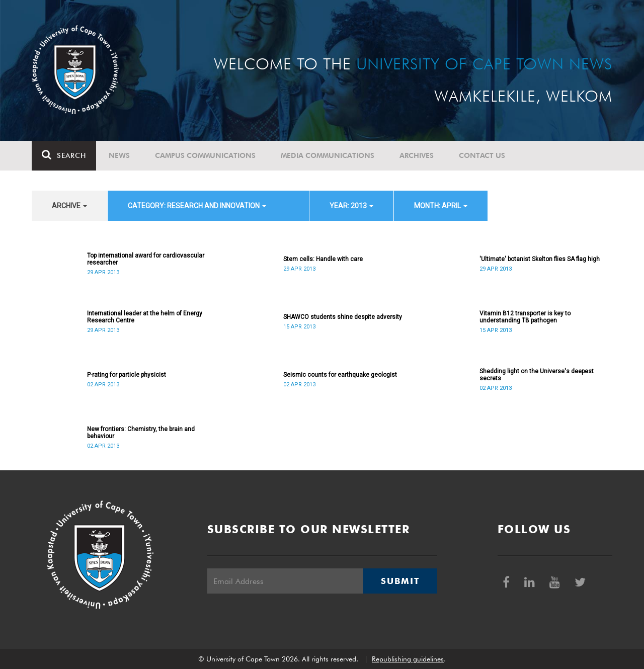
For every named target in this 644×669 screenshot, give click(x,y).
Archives (417, 155)
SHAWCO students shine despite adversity (343, 317)
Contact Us (482, 155)
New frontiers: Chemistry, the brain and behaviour (141, 433)
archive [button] (69, 206)
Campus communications (205, 155)
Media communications (328, 155)
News (119, 155)
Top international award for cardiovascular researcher (146, 259)
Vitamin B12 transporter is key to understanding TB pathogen (525, 317)
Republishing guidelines (408, 659)
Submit (400, 581)
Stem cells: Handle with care (323, 259)
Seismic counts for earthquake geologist (340, 375)
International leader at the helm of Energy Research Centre (145, 317)
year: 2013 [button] (351, 206)
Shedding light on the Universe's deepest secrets (537, 375)
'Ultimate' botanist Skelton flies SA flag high (540, 259)
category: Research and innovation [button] (197, 206)
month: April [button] (441, 206)
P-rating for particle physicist (127, 375)
